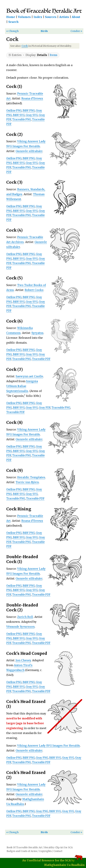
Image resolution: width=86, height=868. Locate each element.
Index (38, 17)
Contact (58, 851)
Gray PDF (45, 408)
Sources (51, 17)
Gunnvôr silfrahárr (29, 151)
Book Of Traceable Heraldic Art (24, 848)
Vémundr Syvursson (20, 627)
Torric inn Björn (27, 482)
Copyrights (45, 851)
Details (42, 55)
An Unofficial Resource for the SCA (46, 860)
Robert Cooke (34, 290)
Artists (64, 17)
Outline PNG (14, 111)
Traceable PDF (41, 359)
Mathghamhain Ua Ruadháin (64, 865)
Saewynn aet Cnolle (29, 376)
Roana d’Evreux (32, 98)
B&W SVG (19, 115)
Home (11, 17)
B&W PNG (29, 111)
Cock (25, 46)
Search (13, 22)
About (76, 17)
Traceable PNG (22, 119)
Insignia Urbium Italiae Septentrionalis (22, 386)
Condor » (76, 31)
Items (54, 55)
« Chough (12, 31)
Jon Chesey (23, 660)
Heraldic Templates (31, 477)
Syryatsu (37, 333)
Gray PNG (42, 758)
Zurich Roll (25, 617)
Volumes (24, 17)
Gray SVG (32, 115)
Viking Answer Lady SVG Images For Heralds (49, 746)
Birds (44, 31)
